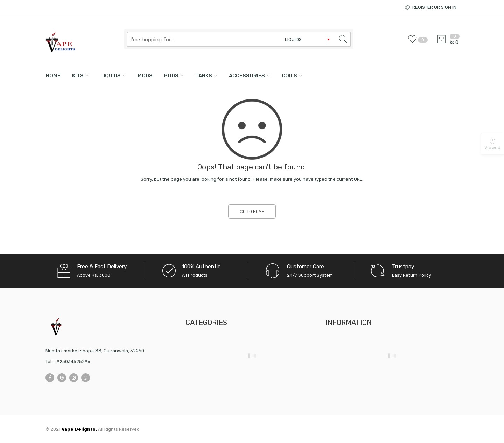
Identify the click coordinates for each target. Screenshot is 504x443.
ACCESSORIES (247, 76)
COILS (289, 76)
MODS (145, 76)
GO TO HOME (252, 212)
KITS (78, 76)
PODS (171, 76)
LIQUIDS (111, 76)
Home (53, 76)
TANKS (204, 76)
